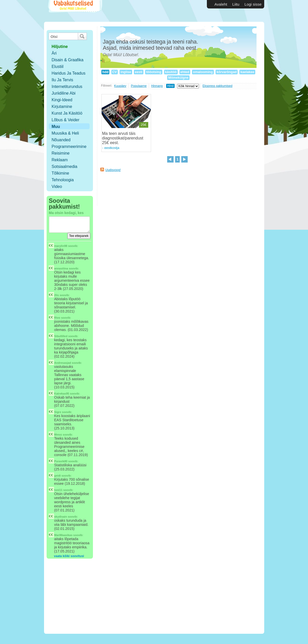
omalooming (203, 72)
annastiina (61, 268)
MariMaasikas (63, 535)
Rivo (57, 318)
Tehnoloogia (63, 180)
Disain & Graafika (68, 60)
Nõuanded (61, 140)
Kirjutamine (62, 107)
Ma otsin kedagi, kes (66, 213)
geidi (58, 476)
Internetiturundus (67, 87)
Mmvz (58, 435)
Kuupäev (120, 86)
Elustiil (58, 67)
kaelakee (247, 72)
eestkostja (112, 148)
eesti (139, 72)
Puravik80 (61, 461)
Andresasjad (63, 363)
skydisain (61, 517)
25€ (144, 125)
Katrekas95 (62, 394)
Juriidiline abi (64, 93)
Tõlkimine (60, 173)
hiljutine (60, 47)
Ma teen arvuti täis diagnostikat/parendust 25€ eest (123, 138)
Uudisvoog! (113, 170)
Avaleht (221, 4)
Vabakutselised (74, 11)
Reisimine (61, 153)
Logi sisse (253, 4)
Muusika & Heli (65, 133)
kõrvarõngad (227, 72)
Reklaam (60, 160)
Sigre (58, 412)
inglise (126, 72)
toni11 (58, 490)
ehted (185, 72)
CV (115, 72)
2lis (57, 295)
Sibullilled (61, 336)
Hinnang (157, 86)
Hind (170, 86)
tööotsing (154, 72)
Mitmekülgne (178, 78)
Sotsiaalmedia (65, 167)
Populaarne (139, 86)
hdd (105, 72)
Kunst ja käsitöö (67, 113)
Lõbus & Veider (66, 120)
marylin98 (61, 246)
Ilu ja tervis (62, 80)
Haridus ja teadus (69, 73)
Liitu (236, 4)
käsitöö (171, 72)
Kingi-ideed (62, 100)
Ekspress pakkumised (217, 86)
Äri (54, 53)
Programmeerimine (69, 147)
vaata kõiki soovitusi (69, 556)
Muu (56, 127)
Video (57, 187)
